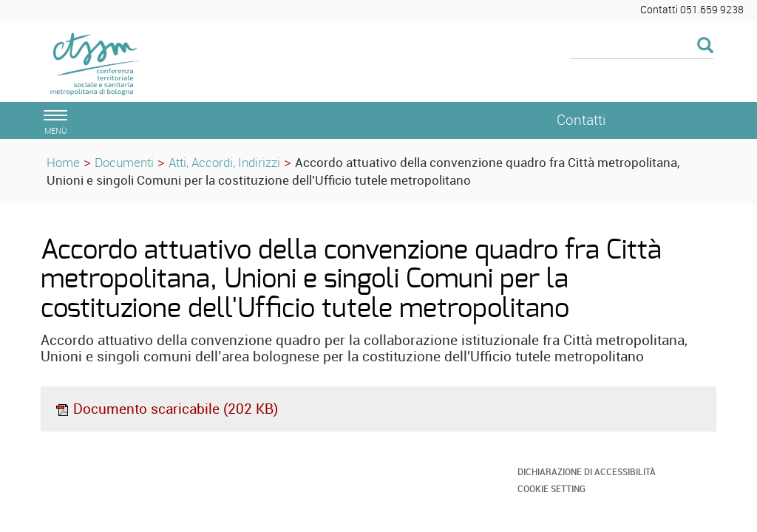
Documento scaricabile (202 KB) (166, 409)
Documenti (124, 162)
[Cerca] (642, 47)
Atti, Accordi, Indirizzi (224, 162)
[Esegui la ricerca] (705, 46)
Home (63, 162)
